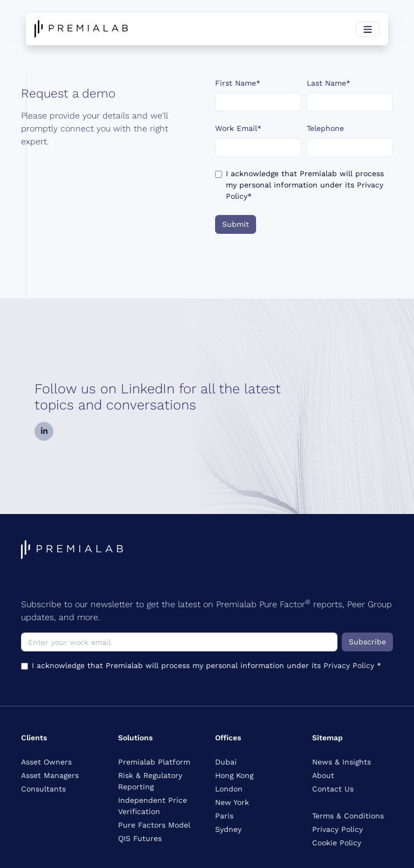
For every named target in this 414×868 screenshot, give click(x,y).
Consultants (43, 789)
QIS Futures (140, 838)
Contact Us (333, 789)
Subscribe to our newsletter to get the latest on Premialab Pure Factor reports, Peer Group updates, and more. (206, 610)
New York (232, 802)
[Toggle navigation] (368, 29)
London (229, 789)
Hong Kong (234, 775)
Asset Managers (50, 775)
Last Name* (329, 83)
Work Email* (238, 128)
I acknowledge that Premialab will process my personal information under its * (305, 185)
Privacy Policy (350, 665)
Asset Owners (46, 762)
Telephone (325, 128)
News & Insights (341, 762)
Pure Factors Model (154, 825)
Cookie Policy (337, 843)
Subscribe (367, 642)
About (323, 775)
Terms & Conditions (348, 816)
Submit (236, 224)
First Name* (238, 83)
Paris (224, 816)
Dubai (226, 762)
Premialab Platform (154, 762)
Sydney (228, 829)
